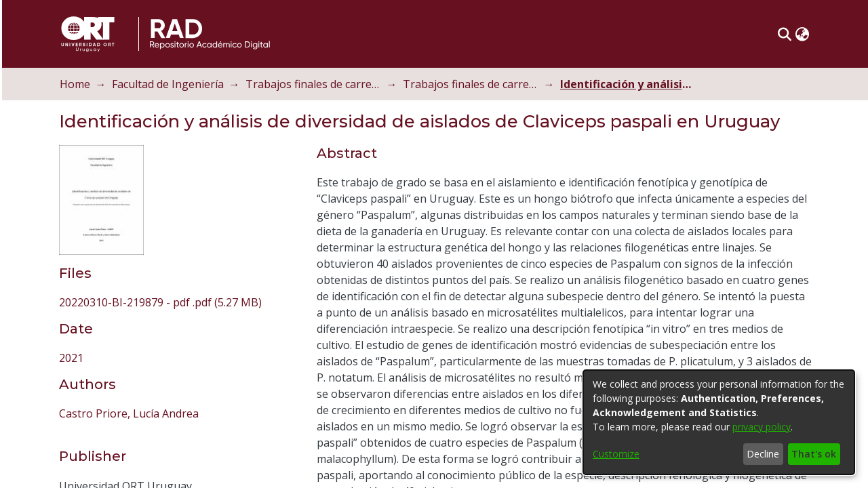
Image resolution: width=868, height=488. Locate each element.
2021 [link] (89, 259)
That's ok (814, 454)
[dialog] (719, 422)
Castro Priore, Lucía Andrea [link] (146, 314)
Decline (763, 454)
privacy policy (762, 427)
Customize (616, 454)
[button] (803, 34)
